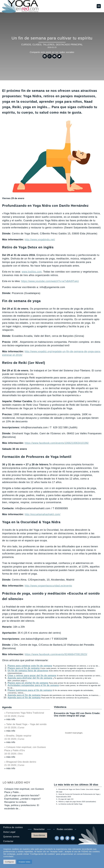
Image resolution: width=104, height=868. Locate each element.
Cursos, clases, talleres (38, 45)
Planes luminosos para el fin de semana (30, 690)
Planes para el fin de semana (24, 668)
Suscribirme (39, 835)
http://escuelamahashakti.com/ (43, 514)
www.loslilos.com (32, 272)
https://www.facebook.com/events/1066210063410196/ (57, 443)
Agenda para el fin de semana (24, 695)
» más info (10, 719)
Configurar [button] (9, 862)
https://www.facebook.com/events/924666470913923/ (56, 654)
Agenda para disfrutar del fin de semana (30, 678)
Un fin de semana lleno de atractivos (28, 671)
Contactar (8, 841)
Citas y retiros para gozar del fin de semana (32, 676)
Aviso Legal (9, 832)
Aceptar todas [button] (24, 862)
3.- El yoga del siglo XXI (65, 799)
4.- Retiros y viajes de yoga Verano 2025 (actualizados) (76, 802)
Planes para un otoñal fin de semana (28, 683)
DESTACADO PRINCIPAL (69, 45)
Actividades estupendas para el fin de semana (33, 685)
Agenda (7, 707)
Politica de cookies (13, 827)
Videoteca (60, 707)
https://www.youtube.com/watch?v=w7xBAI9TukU (50, 281)
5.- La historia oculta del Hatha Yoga (69, 804)
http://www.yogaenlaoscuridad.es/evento (48, 586)
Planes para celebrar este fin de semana (30, 666)
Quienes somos (11, 837)
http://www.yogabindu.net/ (40, 240)
